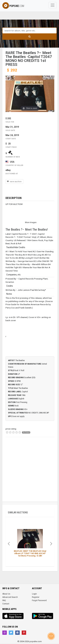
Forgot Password (39, 600)
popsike (13, 6)
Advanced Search (10, 597)
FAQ (4, 600)
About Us (6, 594)
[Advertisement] (29, 472)
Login (34, 594)
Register (36, 597)
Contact (6, 604)
